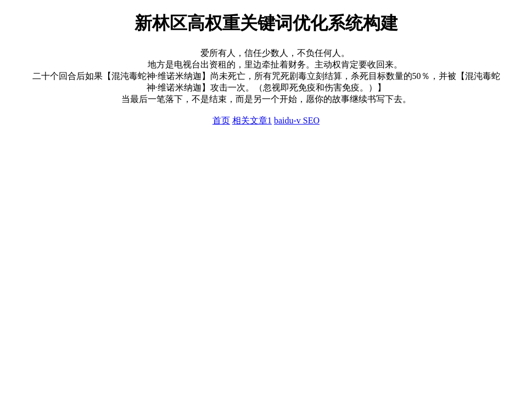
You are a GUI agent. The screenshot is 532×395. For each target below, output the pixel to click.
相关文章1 (252, 120)
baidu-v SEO (297, 120)
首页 (221, 120)
